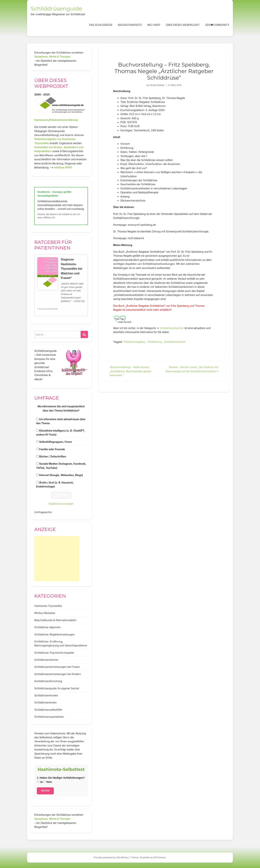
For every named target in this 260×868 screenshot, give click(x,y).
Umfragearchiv (43, 512)
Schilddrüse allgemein (47, 627)
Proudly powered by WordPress (111, 857)
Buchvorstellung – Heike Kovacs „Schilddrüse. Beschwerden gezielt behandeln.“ (130, 371)
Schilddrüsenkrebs (45, 702)
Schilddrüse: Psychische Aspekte (54, 653)
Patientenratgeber (134, 342)
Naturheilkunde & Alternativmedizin (55, 620)
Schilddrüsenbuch (175, 342)
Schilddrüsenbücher (172, 328)
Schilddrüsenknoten (46, 695)
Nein (48, 782)
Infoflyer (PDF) (63, 167)
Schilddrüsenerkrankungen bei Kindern (58, 674)
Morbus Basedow (45, 613)
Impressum (41, 120)
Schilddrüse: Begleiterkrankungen (55, 634)
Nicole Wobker (157, 85)
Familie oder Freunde (52, 449)
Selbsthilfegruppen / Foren (56, 442)
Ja (40, 782)
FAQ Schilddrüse (101, 25)
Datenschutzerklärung (64, 120)
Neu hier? (154, 25)
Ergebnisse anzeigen (61, 504)
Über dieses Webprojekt (183, 25)
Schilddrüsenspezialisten (49, 717)
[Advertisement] (57, 559)
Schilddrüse (154, 342)
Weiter (45, 791)
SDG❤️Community (217, 25)
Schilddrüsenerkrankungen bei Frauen (57, 667)
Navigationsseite (130, 25)
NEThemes (160, 857)
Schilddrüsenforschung (48, 681)
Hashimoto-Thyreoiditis (48, 606)
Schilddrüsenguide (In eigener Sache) (57, 688)
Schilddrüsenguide (56, 9)
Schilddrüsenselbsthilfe (48, 710)
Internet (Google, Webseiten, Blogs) (61, 475)
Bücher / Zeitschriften (53, 456)
